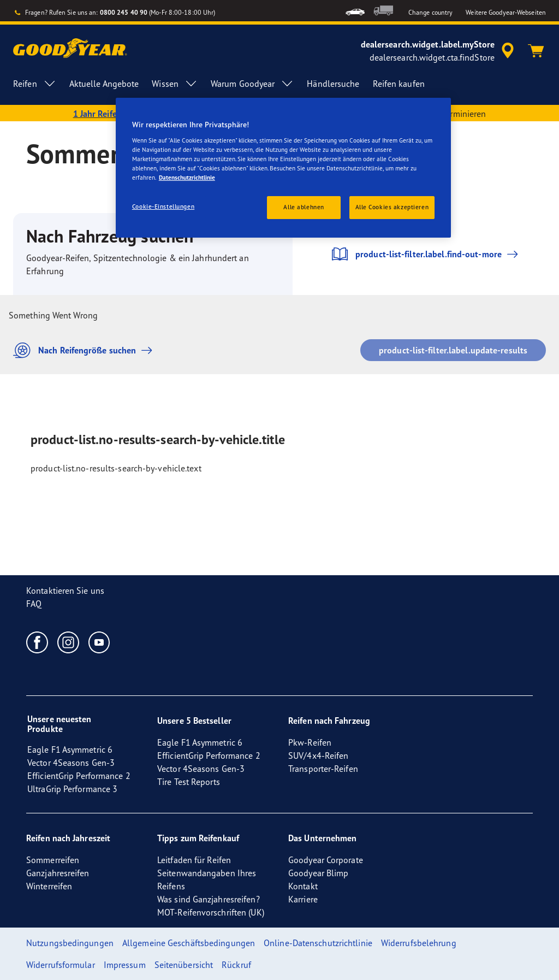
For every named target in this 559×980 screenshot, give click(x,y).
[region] (283, 168)
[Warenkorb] (536, 51)
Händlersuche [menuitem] (333, 84)
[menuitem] (355, 11)
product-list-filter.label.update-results (453, 350)
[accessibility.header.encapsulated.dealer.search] (439, 51)
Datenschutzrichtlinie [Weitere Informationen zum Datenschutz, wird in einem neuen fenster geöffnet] (187, 178)
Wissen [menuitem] (175, 84)
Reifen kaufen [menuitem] (399, 84)
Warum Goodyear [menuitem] (252, 84)
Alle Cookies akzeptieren (392, 207)
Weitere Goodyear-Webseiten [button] (506, 12)
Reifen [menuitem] (35, 84)
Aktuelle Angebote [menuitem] (104, 84)
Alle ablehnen (304, 207)
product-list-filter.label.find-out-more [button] (426, 254)
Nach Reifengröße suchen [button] (85, 350)
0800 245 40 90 (124, 12)
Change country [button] (430, 12)
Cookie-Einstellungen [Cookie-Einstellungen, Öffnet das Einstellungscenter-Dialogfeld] (163, 206)
